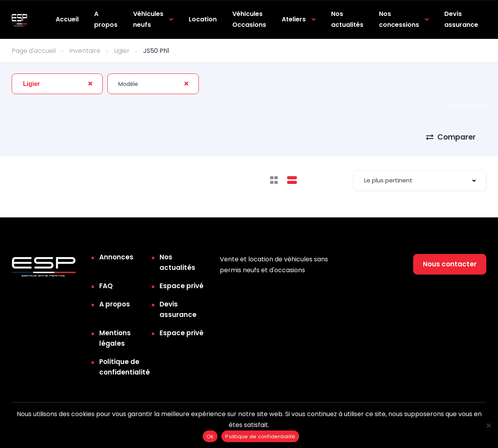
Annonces (116, 257)
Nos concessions (399, 19)
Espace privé (181, 286)
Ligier (122, 51)
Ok (210, 437)
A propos (106, 19)
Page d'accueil (34, 51)
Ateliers (294, 19)
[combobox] (57, 84)
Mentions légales (115, 338)
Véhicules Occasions (249, 19)
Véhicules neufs (148, 19)
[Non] (488, 425)
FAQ (106, 286)
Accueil (67, 19)
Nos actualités (347, 19)
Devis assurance (461, 19)
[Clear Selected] (90, 84)
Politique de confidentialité (124, 367)
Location (203, 19)
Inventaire (85, 51)
